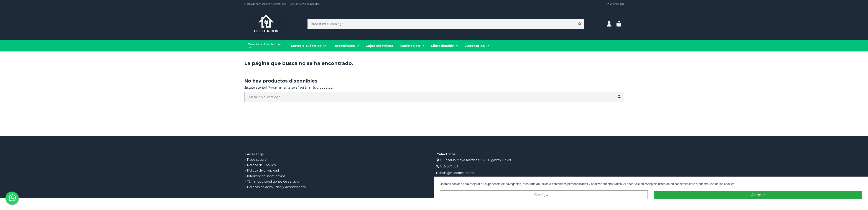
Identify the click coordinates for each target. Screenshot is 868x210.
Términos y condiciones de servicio (273, 182)
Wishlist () (615, 4)
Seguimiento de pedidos (305, 4)
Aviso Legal (256, 154)
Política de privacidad (263, 170)
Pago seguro (257, 160)
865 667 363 (449, 166)
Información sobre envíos (266, 176)
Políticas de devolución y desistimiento (276, 187)
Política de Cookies (261, 165)
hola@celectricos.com (457, 173)
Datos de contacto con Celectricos (265, 4)
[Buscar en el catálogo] (580, 24)
